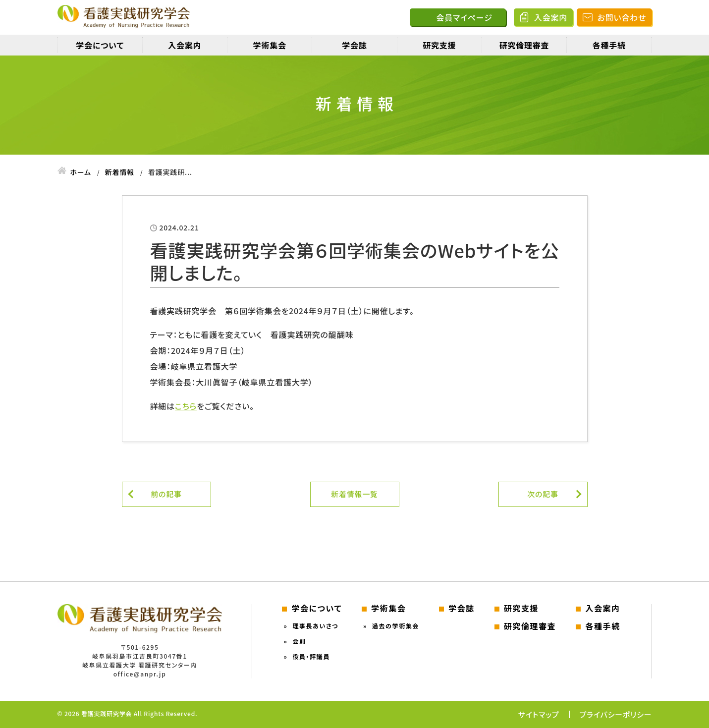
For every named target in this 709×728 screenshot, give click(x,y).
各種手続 (609, 45)
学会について (100, 45)
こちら (186, 406)
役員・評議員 (311, 656)
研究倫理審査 (524, 45)
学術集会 (270, 45)
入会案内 (551, 17)
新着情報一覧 (354, 494)
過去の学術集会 (396, 626)
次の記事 (543, 494)
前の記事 (166, 494)
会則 (299, 641)
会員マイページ (464, 17)
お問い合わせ (622, 17)
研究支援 (439, 45)
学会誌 (354, 45)
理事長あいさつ (315, 626)
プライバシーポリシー (616, 714)
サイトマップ (539, 714)
